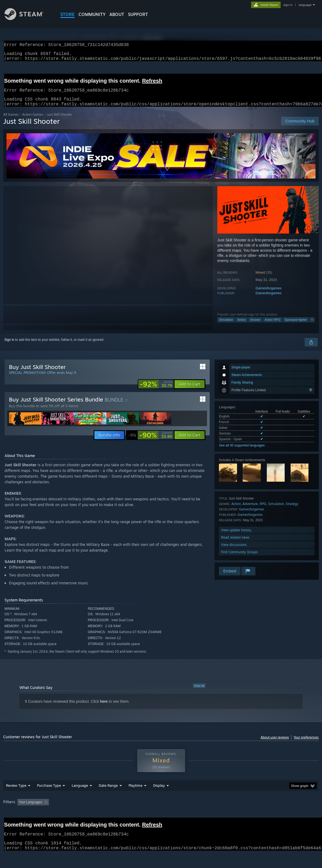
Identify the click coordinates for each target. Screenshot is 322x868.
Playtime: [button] (127, 816)
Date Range (108, 799)
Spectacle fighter (296, 326)
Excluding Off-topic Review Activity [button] (85, 816)
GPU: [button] (257, 816)
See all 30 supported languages (242, 452)
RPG (263, 510)
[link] (156, 391)
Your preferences (306, 744)
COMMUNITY (92, 14)
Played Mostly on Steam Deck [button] (166, 816)
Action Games (33, 121)
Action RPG (273, 326)
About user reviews (275, 744)
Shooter (255, 326)
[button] (190, 391)
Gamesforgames (268, 295)
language (305, 5)
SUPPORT (138, 14)
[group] (161, 817)
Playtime (135, 799)
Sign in (9, 346)
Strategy (292, 510)
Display (159, 799)
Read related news (235, 544)
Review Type (16, 799)
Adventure (250, 510)
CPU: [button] (239, 816)
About (117, 14)
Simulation (226, 326)
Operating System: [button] (211, 816)
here (104, 708)
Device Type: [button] (281, 816)
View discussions (234, 551)
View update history (236, 537)
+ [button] (312, 326)
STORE (68, 14)
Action (241, 326)
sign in (288, 5)
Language (80, 799)
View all (199, 692)
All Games (11, 121)
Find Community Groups (239, 558)
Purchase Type (49, 799)
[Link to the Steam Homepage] (28, 19)
